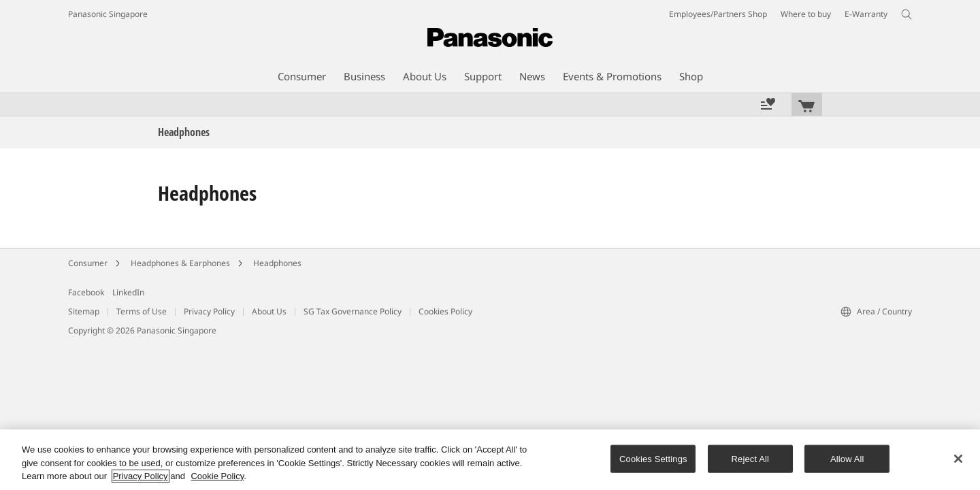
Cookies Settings (653, 458)
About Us (269, 311)
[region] (490, 460)
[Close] (958, 459)
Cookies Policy (445, 311)
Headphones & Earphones (180, 263)
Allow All (847, 458)
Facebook (86, 292)
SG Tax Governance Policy (353, 311)
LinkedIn (128, 292)
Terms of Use (142, 311)
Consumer (88, 263)
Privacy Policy (209, 311)
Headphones (277, 263)
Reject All (751, 458)
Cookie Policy (217, 476)
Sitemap (84, 311)
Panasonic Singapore (108, 14)
